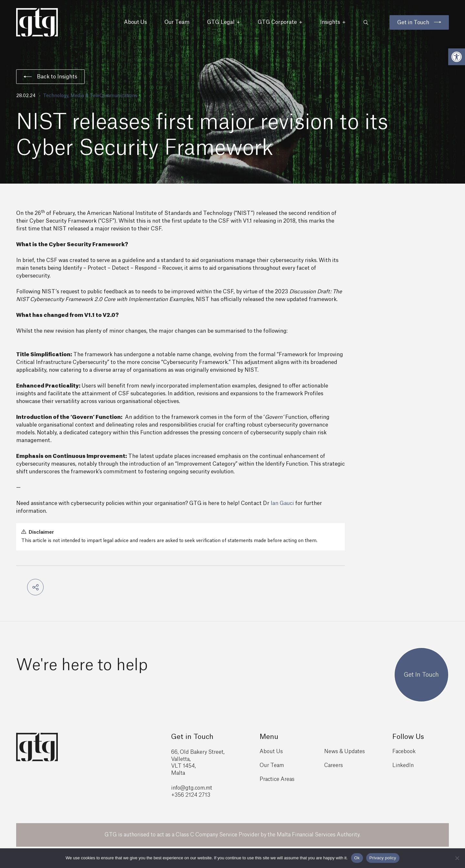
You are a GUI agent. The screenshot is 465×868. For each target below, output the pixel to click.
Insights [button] (333, 22)
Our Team (177, 22)
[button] (457, 57)
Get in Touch (413, 23)
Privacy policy (383, 858)
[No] (457, 858)
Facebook (404, 752)
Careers (334, 765)
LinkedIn (403, 765)
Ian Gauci (282, 503)
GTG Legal (224, 22)
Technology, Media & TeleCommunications (90, 96)
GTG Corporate (280, 22)
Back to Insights (50, 77)
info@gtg (182, 788)
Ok (357, 858)
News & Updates (345, 752)
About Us (135, 22)
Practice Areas (277, 779)
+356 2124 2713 (191, 795)
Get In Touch (421, 675)
